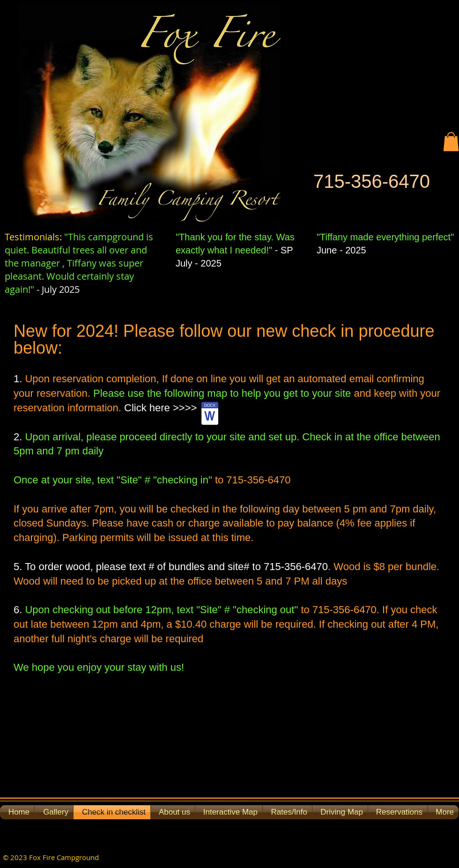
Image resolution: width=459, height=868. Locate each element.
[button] (451, 142)
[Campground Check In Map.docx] (210, 415)
